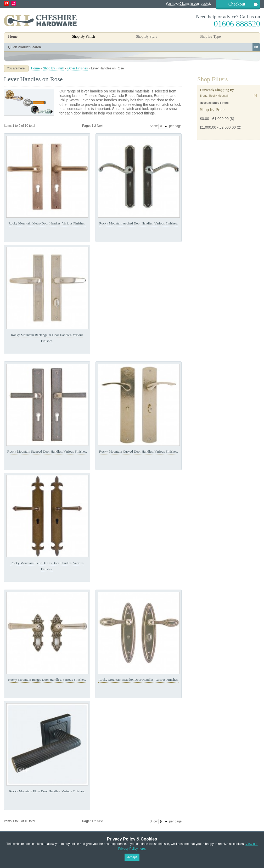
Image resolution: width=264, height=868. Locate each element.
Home (13, 37)
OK (256, 47)
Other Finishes (77, 68)
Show (154, 126)
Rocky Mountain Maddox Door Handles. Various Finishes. (138, 680)
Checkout (237, 4)
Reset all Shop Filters (214, 103)
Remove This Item (255, 95)
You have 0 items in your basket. (188, 4)
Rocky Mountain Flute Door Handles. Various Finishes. (47, 791)
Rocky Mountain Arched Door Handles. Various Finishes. (138, 223)
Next (100, 126)
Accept (132, 857)
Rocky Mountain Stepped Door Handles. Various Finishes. (47, 451)
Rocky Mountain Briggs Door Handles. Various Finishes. (47, 680)
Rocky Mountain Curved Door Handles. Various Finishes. (139, 451)
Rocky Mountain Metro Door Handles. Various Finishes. (47, 223)
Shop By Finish (54, 68)
